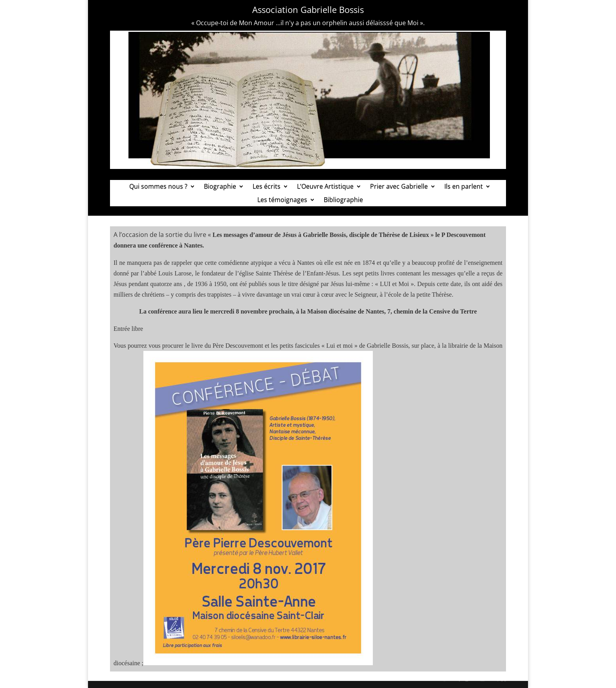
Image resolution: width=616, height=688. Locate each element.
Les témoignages (282, 200)
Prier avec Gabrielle (399, 187)
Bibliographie (343, 200)
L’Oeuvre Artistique (325, 187)
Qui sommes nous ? (158, 187)
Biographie (220, 187)
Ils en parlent (464, 187)
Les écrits (267, 187)
